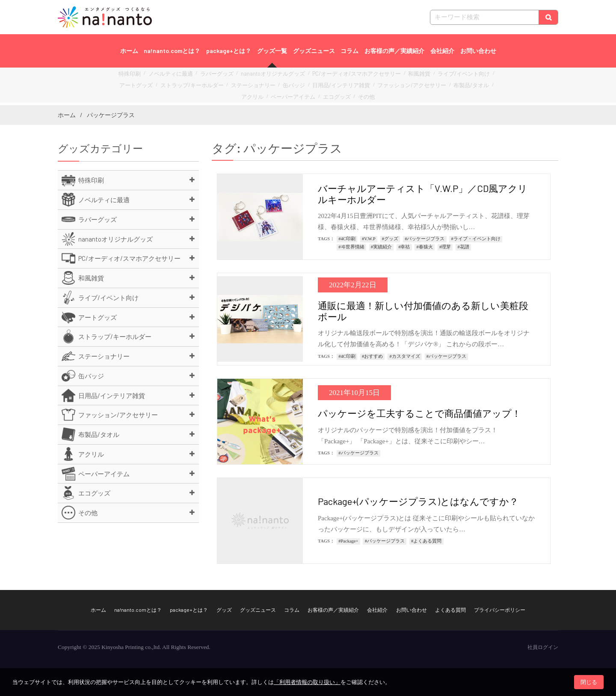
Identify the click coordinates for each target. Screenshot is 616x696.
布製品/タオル (396, 86)
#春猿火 (425, 247)
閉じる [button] (589, 682)
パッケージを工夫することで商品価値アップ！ (419, 413)
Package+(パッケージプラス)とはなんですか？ (418, 501)
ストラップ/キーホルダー (154, 86)
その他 (324, 96)
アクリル (427, 86)
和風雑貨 (387, 77)
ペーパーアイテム (463, 86)
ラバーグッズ (211, 77)
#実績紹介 (381, 247)
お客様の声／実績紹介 (394, 51)
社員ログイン (543, 647)
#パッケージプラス (425, 239)
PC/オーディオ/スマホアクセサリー (333, 77)
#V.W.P (369, 239)
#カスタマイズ (404, 356)
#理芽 (445, 247)
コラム (349, 51)
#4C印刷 (347, 239)
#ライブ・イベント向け (476, 239)
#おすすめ (372, 356)
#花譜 (463, 247)
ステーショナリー (207, 86)
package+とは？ (229, 51)
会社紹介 (442, 51)
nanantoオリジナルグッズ (260, 77)
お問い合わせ (478, 51)
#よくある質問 (426, 541)
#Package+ (348, 541)
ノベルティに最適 (171, 77)
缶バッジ (242, 86)
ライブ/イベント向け (425, 77)
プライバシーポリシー (500, 610)
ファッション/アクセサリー (344, 86)
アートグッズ (469, 77)
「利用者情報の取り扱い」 (307, 682)
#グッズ (390, 239)
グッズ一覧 (272, 51)
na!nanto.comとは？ (172, 51)
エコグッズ (297, 96)
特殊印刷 (135, 77)
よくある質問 (450, 610)
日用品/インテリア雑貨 (283, 86)
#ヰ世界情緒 (351, 247)
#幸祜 (404, 247)
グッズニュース (314, 51)
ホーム (129, 51)
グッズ (224, 610)
